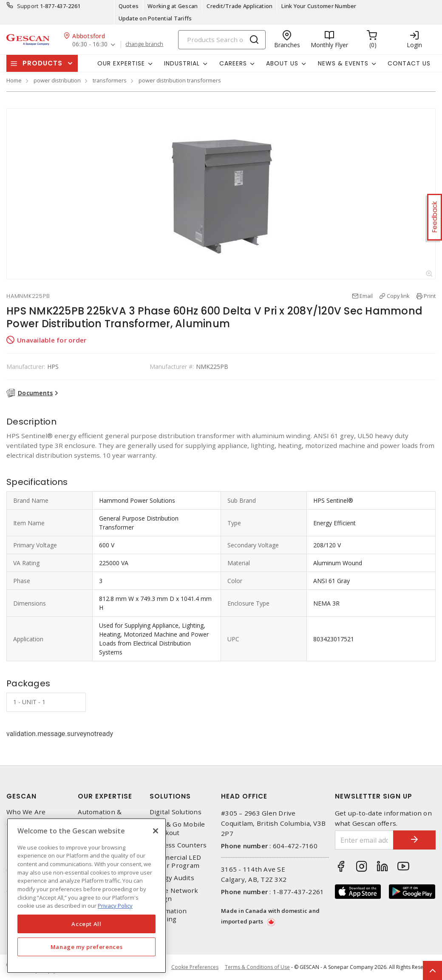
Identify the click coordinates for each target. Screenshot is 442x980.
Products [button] (42, 63)
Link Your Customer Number (319, 6)
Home (14, 80)
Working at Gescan (173, 6)
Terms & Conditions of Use (257, 967)
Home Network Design (174, 895)
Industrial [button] (182, 63)
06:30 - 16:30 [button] (90, 44)
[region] (86, 896)
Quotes (129, 6)
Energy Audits (172, 878)
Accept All (86, 924)
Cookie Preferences (195, 967)
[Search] (222, 40)
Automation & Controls (100, 816)
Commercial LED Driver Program (176, 861)
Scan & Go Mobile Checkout (177, 828)
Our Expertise (105, 796)
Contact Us (409, 63)
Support (28, 6)
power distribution (57, 80)
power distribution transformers (180, 80)
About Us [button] (282, 63)
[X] (156, 831)
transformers (110, 80)
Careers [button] (233, 63)
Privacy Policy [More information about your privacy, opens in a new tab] (115, 906)
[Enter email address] (364, 840)
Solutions (170, 796)
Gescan (21, 796)
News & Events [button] (343, 63)
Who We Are (26, 812)
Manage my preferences (87, 947)
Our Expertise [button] (121, 63)
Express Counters (178, 845)
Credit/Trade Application (239, 6)
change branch (144, 44)
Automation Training (168, 915)
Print (430, 296)
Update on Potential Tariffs (155, 18)
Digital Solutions (176, 812)
